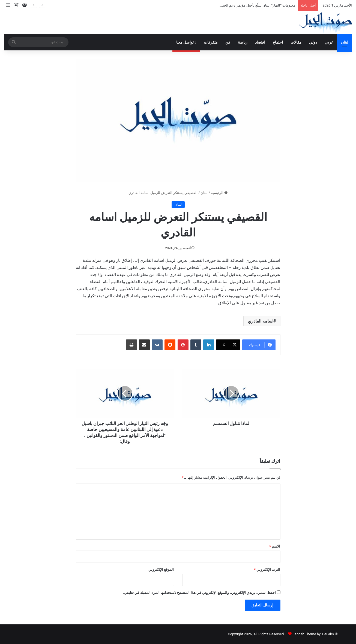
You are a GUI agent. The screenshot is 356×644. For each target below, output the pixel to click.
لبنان (345, 42)
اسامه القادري (261, 321)
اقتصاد (260, 42)
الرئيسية (219, 193)
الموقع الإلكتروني (161, 569)
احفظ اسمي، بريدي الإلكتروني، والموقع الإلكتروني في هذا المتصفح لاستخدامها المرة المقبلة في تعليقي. (199, 593)
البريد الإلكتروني (267, 569)
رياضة (243, 42)
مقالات (296, 42)
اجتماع (278, 42)
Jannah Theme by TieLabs (313, 634)
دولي (313, 42)
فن (228, 42)
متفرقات (211, 42)
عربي (329, 42)
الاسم (275, 546)
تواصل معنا (186, 42)
